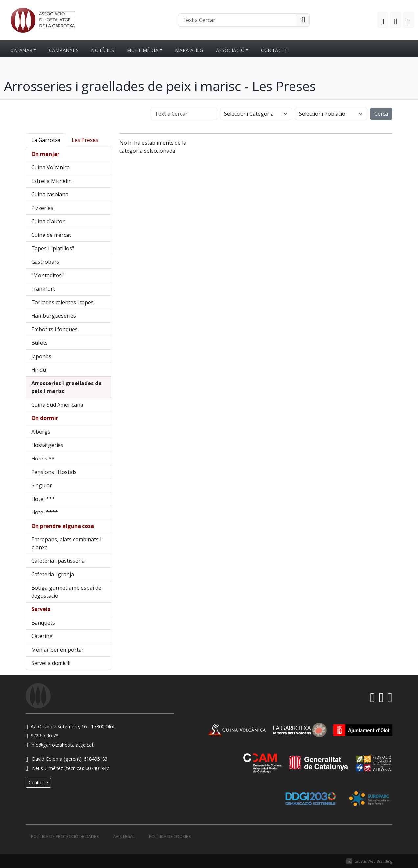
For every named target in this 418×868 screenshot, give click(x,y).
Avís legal (124, 837)
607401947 (97, 768)
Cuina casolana (50, 194)
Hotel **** (45, 512)
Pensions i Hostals (54, 472)
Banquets (43, 623)
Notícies (103, 50)
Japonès (41, 356)
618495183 (96, 759)
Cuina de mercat (51, 235)
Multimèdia (143, 50)
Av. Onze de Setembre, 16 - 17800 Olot (70, 726)
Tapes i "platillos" (53, 248)
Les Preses (85, 140)
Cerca (381, 114)
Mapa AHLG (189, 50)
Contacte (274, 50)
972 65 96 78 (42, 736)
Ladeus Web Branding (373, 861)
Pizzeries (42, 208)
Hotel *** (43, 499)
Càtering (42, 636)
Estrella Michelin (51, 181)
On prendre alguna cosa (63, 526)
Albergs (41, 432)
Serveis (41, 609)
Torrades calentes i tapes (62, 302)
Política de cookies (170, 837)
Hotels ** (43, 459)
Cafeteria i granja (53, 574)
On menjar (45, 154)
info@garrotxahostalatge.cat (60, 745)
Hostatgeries (47, 445)
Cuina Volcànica (50, 167)
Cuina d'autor (48, 221)
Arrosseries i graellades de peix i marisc (66, 387)
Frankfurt (43, 289)
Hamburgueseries (54, 316)
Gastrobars (45, 262)
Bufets (39, 343)
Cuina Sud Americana (57, 405)
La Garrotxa (46, 140)
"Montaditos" (47, 275)
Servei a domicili (51, 663)
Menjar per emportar (58, 650)
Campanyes (64, 50)
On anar (21, 50)
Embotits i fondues (54, 329)
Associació (230, 50)
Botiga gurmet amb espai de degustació (66, 592)
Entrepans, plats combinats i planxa (66, 543)
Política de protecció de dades (65, 837)
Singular (42, 485)
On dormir (45, 418)
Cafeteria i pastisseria (58, 561)
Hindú (39, 370)
